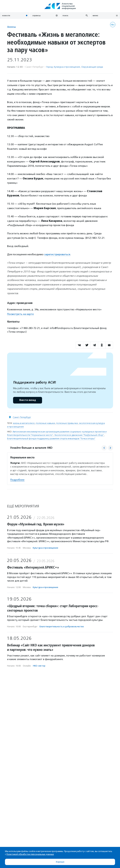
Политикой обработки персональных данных (30, 854)
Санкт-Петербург (22, 417)
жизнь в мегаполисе (24, 423)
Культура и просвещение (67, 67)
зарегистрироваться (57, 254)
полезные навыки (45, 423)
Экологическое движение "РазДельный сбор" (79, 435)
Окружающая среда (92, 67)
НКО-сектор (39, 666)
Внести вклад (27, 400)
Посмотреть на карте (20, 314)
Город (49, 67)
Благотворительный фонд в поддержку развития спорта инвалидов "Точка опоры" (51, 439)
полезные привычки (67, 423)
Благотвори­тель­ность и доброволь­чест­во (62, 627)
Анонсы (11, 27)
